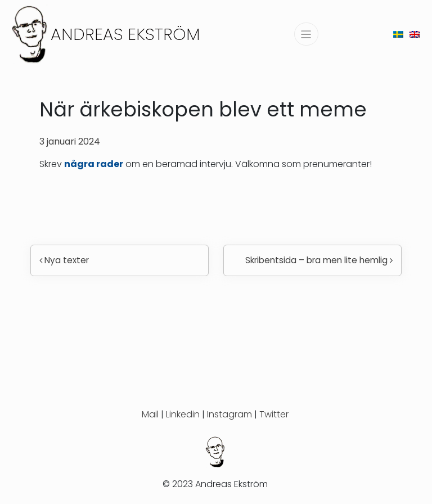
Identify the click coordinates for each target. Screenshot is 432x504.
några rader (94, 164)
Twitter (274, 414)
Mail (150, 414)
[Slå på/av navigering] (306, 34)
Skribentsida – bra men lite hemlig (319, 260)
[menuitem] (398, 34)
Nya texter (64, 260)
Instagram (229, 414)
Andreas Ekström (125, 34)
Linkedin (183, 414)
